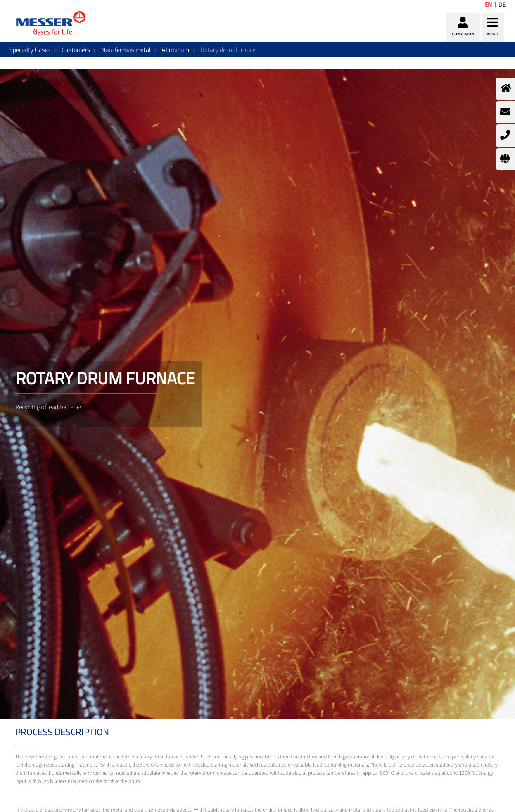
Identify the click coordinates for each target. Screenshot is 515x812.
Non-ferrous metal (126, 50)
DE (502, 4)
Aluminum (175, 50)
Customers (76, 50)
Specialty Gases (30, 50)
